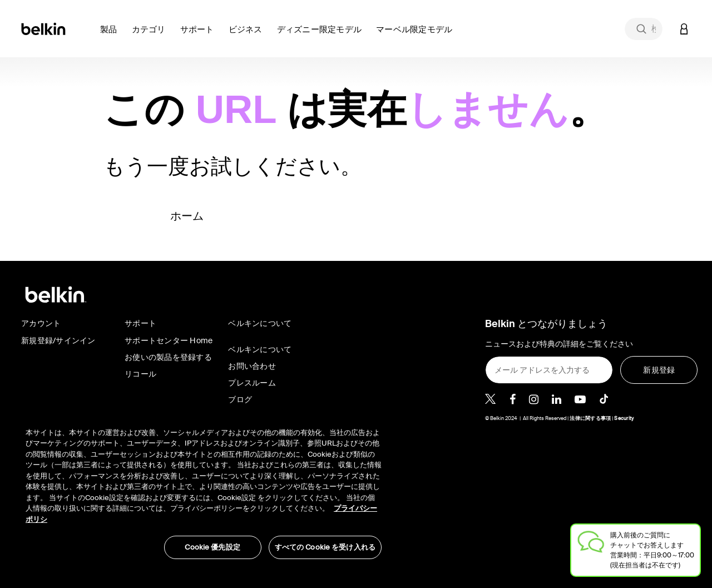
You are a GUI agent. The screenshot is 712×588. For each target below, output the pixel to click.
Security (624, 418)
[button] (112, 36)
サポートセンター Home (169, 340)
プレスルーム (252, 383)
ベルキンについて (260, 349)
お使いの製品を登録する (168, 357)
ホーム (187, 216)
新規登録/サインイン (58, 340)
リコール (140, 374)
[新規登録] (659, 370)
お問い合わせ (252, 366)
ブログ (240, 399)
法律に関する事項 (590, 418)
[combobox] (644, 29)
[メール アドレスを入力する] (549, 370)
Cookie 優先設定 (212, 547)
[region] (204, 488)
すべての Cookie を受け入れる (325, 547)
